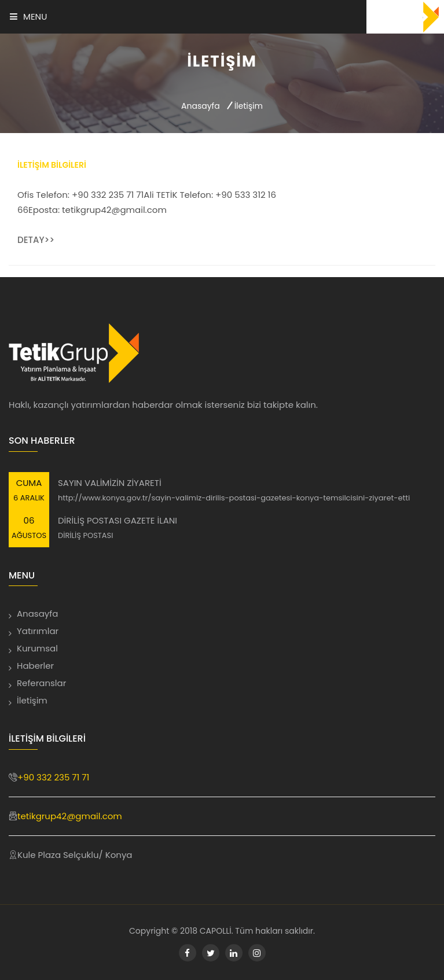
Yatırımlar (38, 631)
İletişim (32, 700)
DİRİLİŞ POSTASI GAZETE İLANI (118, 520)
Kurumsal (37, 648)
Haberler (35, 666)
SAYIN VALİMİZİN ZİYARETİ (110, 483)
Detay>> (36, 240)
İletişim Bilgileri (52, 165)
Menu (28, 16)
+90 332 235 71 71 (53, 777)
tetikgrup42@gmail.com (70, 816)
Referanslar (41, 683)
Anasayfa (201, 106)
